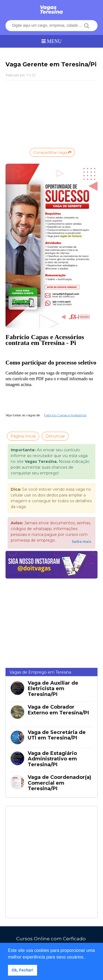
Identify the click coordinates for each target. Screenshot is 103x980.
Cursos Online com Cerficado (51, 939)
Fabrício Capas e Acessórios (65, 415)
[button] (87, 957)
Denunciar (55, 436)
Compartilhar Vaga (52, 152)
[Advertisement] (51, 114)
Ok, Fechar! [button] (22, 970)
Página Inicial (23, 436)
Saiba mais (81, 542)
